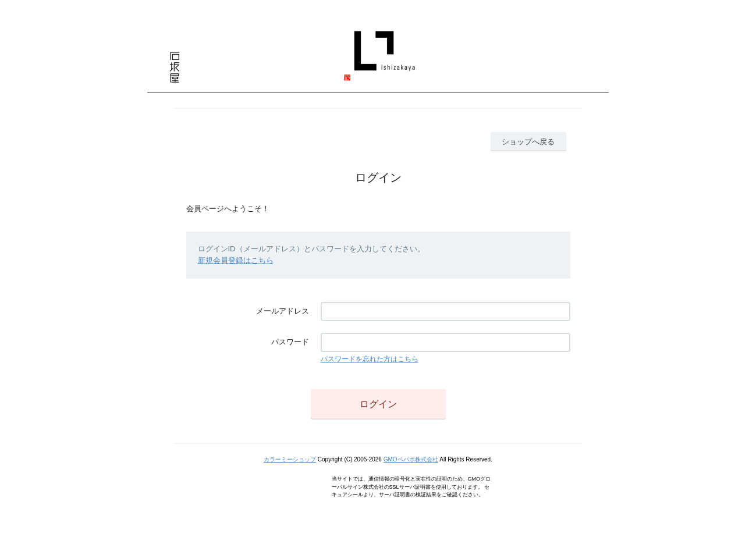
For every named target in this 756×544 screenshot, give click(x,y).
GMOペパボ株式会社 (411, 459)
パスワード (290, 342)
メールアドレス (283, 311)
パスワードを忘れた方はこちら (370, 359)
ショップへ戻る (528, 142)
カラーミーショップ (290, 459)
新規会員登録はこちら (236, 260)
